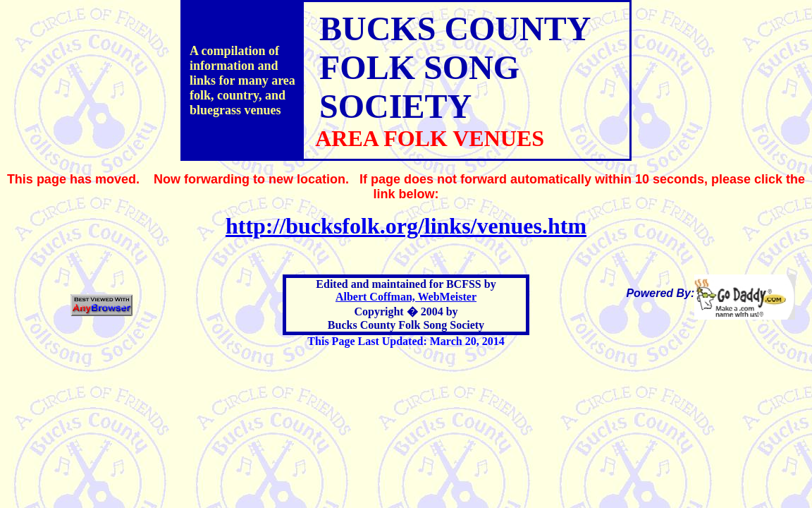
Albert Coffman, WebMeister (406, 297)
